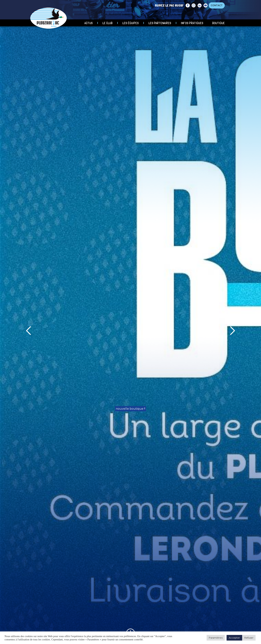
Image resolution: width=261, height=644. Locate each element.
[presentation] (28, 331)
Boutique (218, 23)
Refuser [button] (249, 638)
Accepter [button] (234, 638)
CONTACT (217, 5)
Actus (89, 23)
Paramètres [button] (216, 638)
